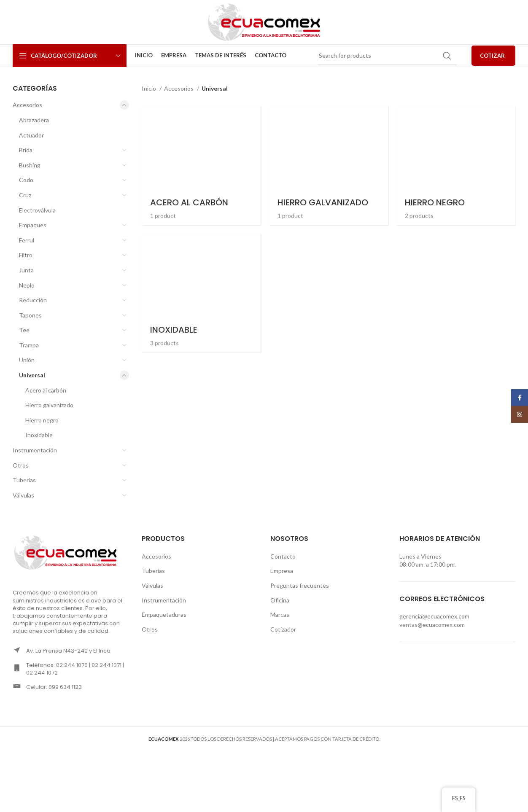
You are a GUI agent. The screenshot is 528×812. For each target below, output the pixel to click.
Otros (21, 465)
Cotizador (283, 629)
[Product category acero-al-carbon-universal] (201, 165)
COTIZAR (492, 56)
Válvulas (23, 495)
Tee (24, 330)
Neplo (27, 285)
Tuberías (24, 480)
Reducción (33, 300)
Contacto (283, 556)
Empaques (33, 225)
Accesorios (27, 105)
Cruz (25, 195)
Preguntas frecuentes (300, 585)
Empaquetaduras (164, 614)
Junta (26, 270)
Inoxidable (39, 435)
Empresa (282, 571)
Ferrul (27, 240)
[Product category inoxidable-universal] (201, 293)
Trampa (29, 345)
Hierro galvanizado (49, 405)
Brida (26, 150)
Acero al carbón (46, 390)
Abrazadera (34, 120)
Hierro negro (42, 420)
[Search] (388, 56)
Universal (32, 375)
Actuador (31, 135)
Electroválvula (37, 210)
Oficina (280, 600)
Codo (26, 180)
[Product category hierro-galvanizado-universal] (329, 165)
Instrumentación (35, 450)
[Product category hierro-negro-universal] (456, 165)
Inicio (150, 88)
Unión (27, 360)
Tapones (30, 315)
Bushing (30, 165)
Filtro (26, 255)
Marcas (280, 614)
